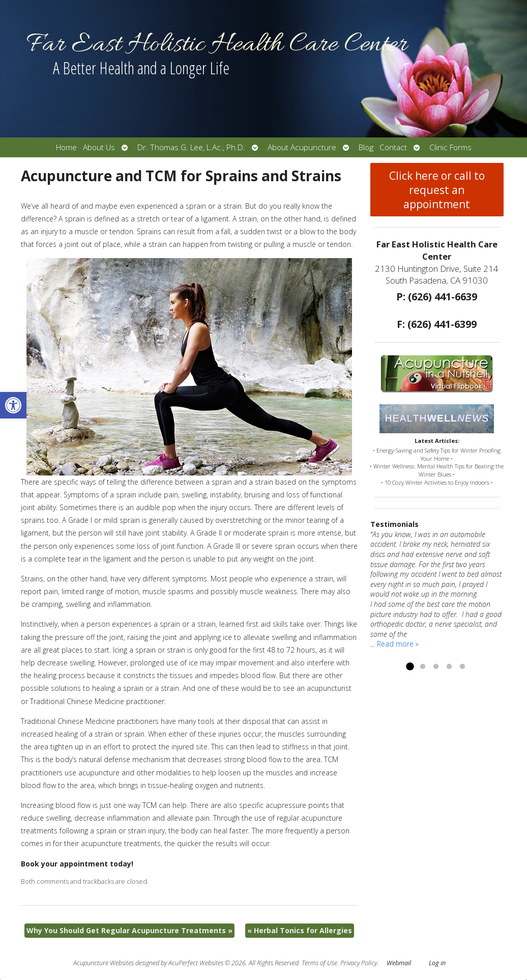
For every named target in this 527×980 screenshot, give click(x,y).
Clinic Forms (450, 147)
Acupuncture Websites (104, 963)
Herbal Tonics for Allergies (300, 930)
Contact (393, 147)
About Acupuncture (302, 147)
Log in (437, 963)
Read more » (398, 644)
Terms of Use (319, 963)
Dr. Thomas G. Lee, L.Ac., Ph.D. (191, 147)
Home (66, 147)
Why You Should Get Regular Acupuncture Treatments (129, 930)
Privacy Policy (359, 963)
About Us (99, 147)
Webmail (399, 963)
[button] (13, 405)
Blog (366, 147)
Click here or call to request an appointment (437, 190)
